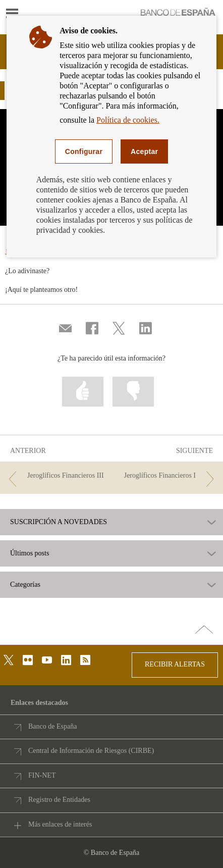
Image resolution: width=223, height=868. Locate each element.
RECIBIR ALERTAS (175, 664)
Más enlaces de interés (60, 824)
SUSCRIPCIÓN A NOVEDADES (59, 522)
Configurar (84, 151)
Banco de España (52, 726)
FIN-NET (42, 775)
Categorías (25, 585)
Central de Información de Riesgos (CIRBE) (91, 751)
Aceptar (144, 151)
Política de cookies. (128, 120)
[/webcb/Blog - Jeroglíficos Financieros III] (56, 476)
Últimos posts (30, 553)
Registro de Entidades (59, 800)
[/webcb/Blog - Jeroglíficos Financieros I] (167, 476)
